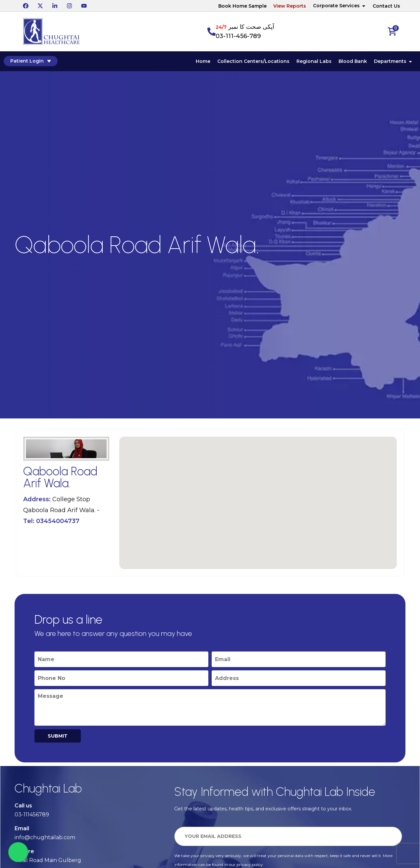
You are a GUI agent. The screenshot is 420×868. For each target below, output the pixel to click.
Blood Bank (353, 62)
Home (203, 62)
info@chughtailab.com (45, 838)
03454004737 (58, 521)
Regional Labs (314, 62)
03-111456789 (32, 815)
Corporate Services (340, 6)
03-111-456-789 (238, 36)
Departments (394, 62)
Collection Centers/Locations (254, 62)
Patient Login (30, 61)
